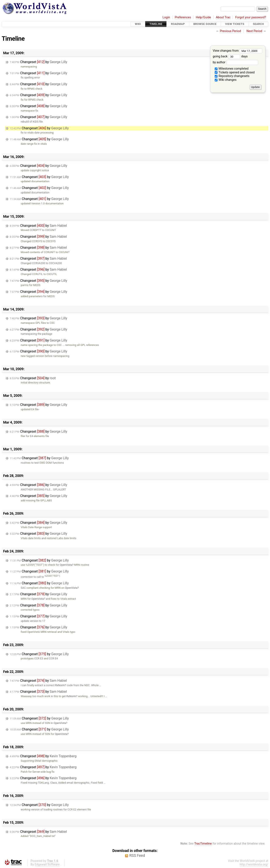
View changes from (237, 51)
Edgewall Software (47, 865)
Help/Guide (203, 17)
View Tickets (235, 24)
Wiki (138, 24)
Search (258, 24)
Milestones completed (232, 69)
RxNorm (60, 685)
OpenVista (66, 565)
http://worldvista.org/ (254, 865)
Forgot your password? (251, 17)
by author (235, 62)
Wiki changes (226, 80)
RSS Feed (137, 856)
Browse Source (205, 24)
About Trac (223, 17)
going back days (230, 56)
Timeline (156, 24)
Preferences (183, 17)
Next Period (254, 31)
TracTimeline (203, 844)
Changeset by (38, 62)
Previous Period (230, 31)
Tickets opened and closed (235, 72)
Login (166, 17)
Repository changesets (232, 76)
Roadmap (178, 24)
